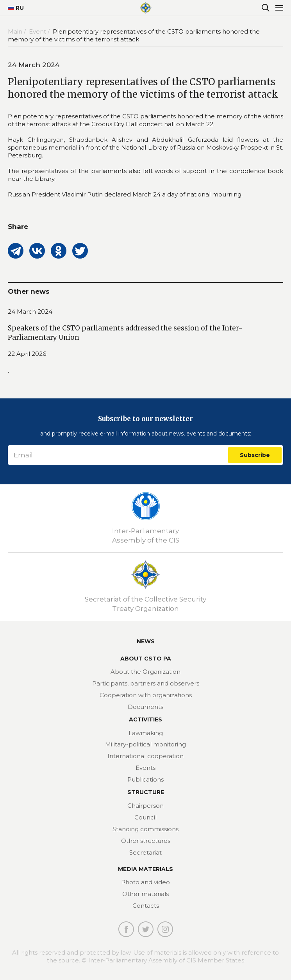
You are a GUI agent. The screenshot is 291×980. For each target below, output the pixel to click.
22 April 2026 (27, 354)
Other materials (145, 894)
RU (13, 8)
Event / (40, 31)
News (146, 641)
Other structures (146, 841)
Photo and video (145, 882)
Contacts (146, 906)
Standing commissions (145, 829)
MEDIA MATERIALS (145, 869)
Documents (145, 707)
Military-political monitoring (145, 744)
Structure (146, 792)
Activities (145, 719)
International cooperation (145, 756)
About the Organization (145, 672)
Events (145, 768)
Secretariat (145, 852)
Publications (145, 779)
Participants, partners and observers (146, 683)
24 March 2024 (30, 311)
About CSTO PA (146, 659)
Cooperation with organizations (146, 695)
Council (145, 817)
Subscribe (255, 455)
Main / (18, 31)
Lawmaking (146, 733)
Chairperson (145, 806)
